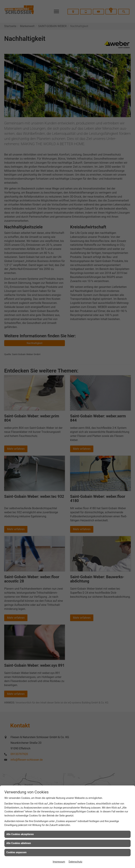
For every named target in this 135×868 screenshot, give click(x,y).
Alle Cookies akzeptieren (20, 834)
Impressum (59, 862)
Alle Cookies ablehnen (19, 843)
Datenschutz (75, 862)
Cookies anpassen (16, 852)
